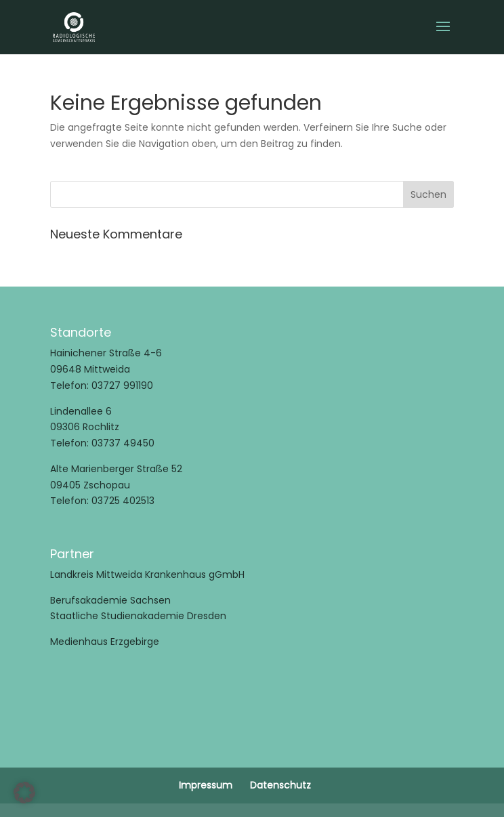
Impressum (206, 785)
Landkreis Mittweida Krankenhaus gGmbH (147, 574)
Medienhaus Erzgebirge (105, 642)
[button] (24, 793)
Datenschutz (280, 785)
